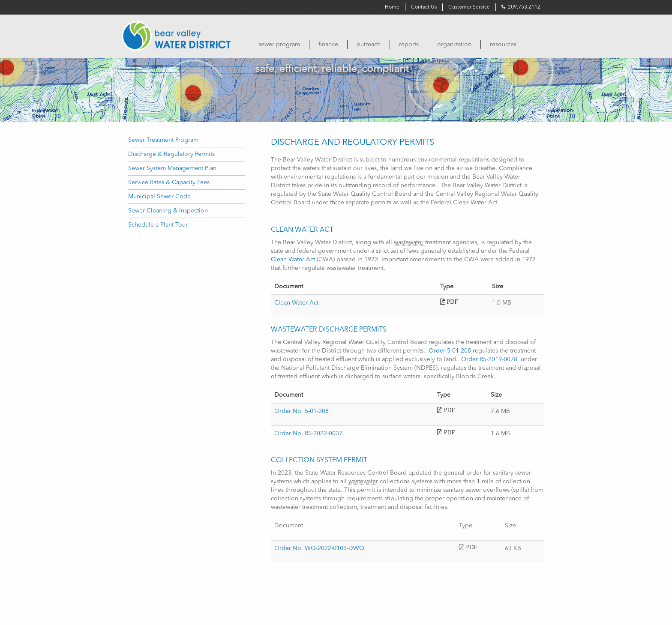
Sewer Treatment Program (163, 140)
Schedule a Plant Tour (158, 225)
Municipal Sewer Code (159, 197)
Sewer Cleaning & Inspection (168, 211)
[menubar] (396, 45)
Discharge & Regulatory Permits (171, 154)
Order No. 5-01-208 (301, 411)
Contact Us (424, 7)
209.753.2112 (521, 7)
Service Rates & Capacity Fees (169, 182)
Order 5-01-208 (450, 351)
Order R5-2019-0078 (489, 359)
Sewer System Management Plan (172, 168)
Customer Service (469, 7)
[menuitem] (279, 45)
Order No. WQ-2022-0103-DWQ (319, 548)
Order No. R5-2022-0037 (308, 434)
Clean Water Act (293, 260)
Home (392, 7)
